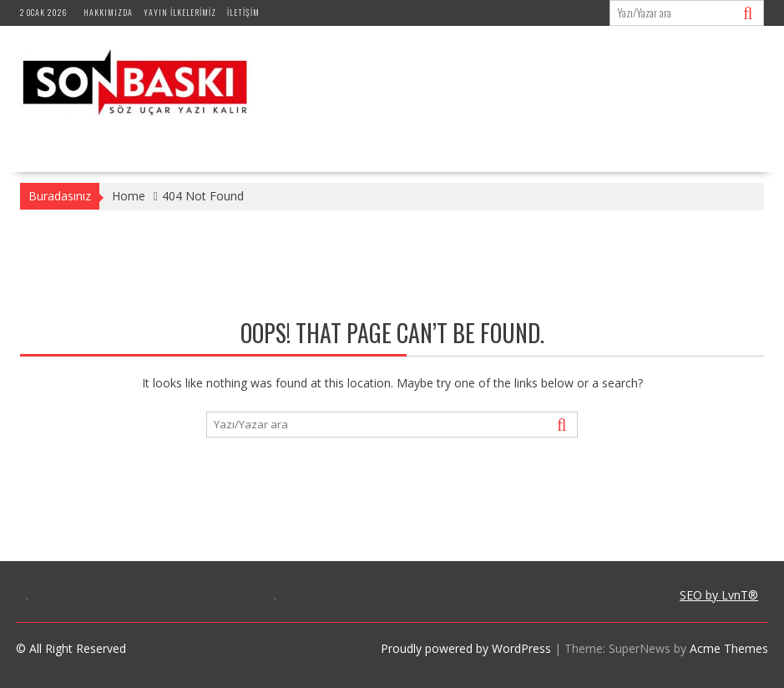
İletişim (243, 12)
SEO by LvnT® (719, 595)
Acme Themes (729, 648)
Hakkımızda (108, 12)
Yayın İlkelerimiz (180, 12)
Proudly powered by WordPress (466, 648)
